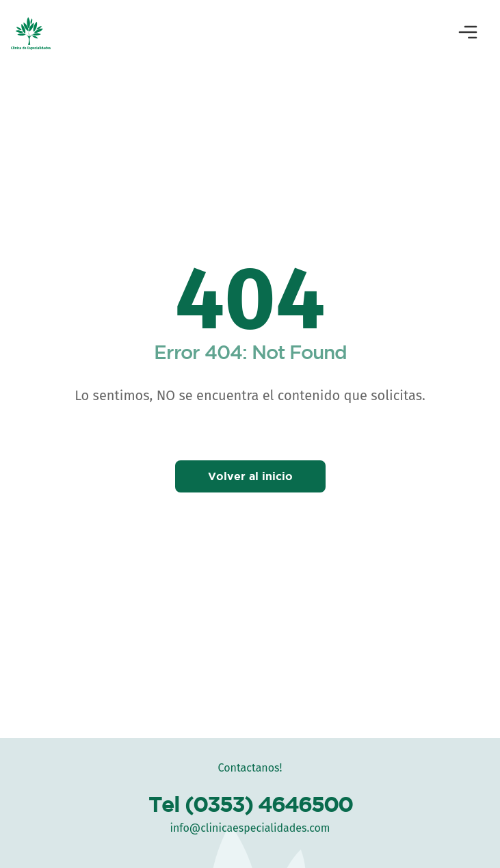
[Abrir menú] (468, 34)
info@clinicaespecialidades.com (250, 828)
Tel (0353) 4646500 (250, 804)
